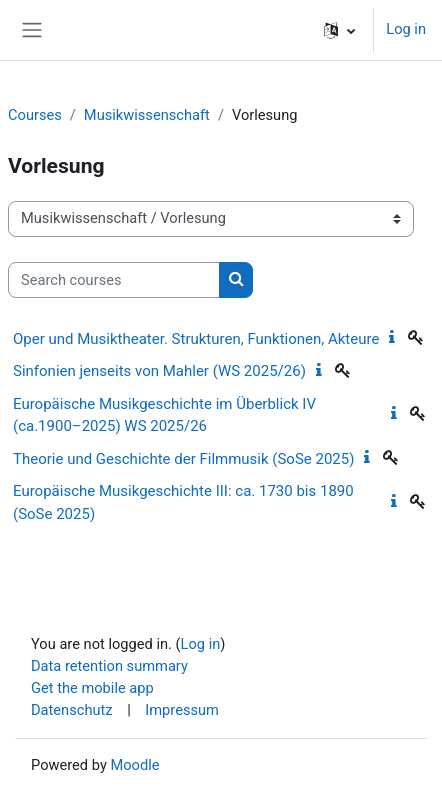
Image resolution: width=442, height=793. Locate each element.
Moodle (134, 765)
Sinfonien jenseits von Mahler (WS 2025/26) (159, 371)
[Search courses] (114, 280)
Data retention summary (109, 666)
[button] (339, 30)
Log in (406, 29)
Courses (35, 115)
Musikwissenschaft (147, 115)
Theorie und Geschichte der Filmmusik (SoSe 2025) (183, 459)
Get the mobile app (92, 688)
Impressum (182, 710)
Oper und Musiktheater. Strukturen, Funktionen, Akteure (196, 339)
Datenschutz (72, 710)
